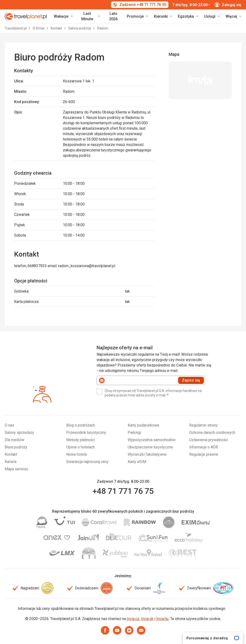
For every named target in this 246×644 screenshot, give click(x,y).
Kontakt (57, 28)
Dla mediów (14, 440)
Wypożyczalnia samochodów (152, 440)
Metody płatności (80, 440)
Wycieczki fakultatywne (147, 454)
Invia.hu (162, 619)
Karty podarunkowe (143, 425)
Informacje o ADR (204, 447)
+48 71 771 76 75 (123, 491)
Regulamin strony (203, 425)
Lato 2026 (113, 16)
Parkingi (134, 433)
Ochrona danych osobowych (212, 433)
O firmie (39, 28)
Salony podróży (80, 28)
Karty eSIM (137, 462)
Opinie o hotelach (80, 447)
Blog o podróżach (81, 425)
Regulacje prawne (204, 454)
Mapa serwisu (16, 469)
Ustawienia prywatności (209, 440)
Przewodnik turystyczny (86, 433)
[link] (89, 16)
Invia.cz (133, 619)
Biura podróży (16, 447)
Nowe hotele (77, 454)
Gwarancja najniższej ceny (87, 462)
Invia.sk (147, 619)
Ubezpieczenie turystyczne (150, 447)
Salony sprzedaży (19, 433)
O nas (9, 425)
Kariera (10, 462)
